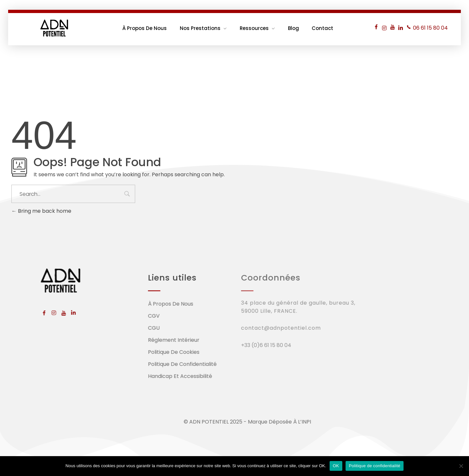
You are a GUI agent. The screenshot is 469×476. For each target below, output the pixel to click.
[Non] (461, 466)
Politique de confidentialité (375, 466)
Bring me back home (41, 211)
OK (336, 466)
